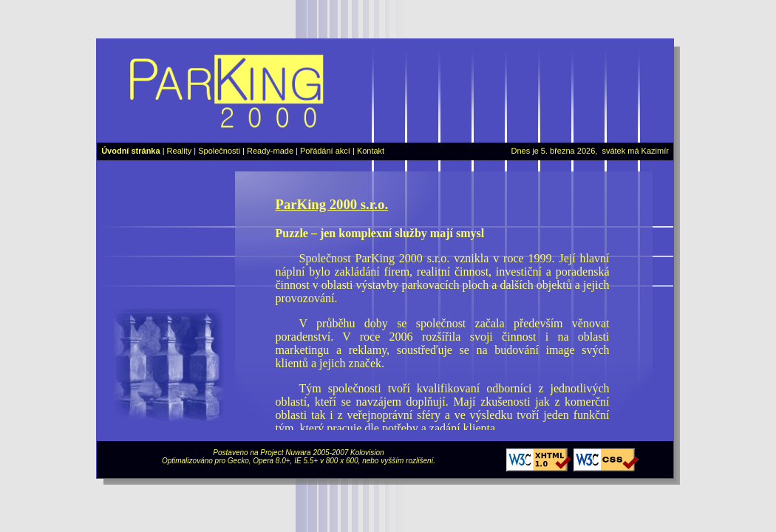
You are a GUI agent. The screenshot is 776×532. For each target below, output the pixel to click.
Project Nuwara (285, 453)
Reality (180, 151)
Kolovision (367, 453)
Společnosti (219, 151)
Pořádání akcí (325, 151)
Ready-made (270, 151)
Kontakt (371, 151)
